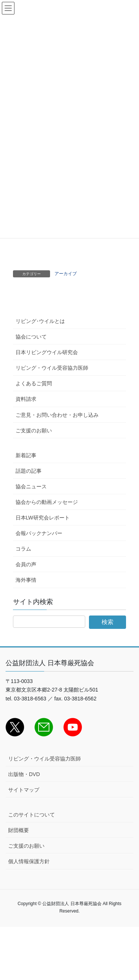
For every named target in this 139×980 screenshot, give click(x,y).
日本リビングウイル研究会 (47, 352)
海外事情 (26, 580)
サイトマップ (24, 790)
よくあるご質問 (34, 383)
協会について (31, 337)
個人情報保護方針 (29, 861)
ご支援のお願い (34, 430)
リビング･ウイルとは (40, 321)
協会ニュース (31, 486)
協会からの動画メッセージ (47, 502)
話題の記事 (29, 471)
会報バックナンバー (39, 533)
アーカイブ (66, 274)
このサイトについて (32, 815)
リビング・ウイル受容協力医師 (52, 368)
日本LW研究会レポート (43, 518)
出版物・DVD (24, 774)
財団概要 (19, 830)
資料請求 (26, 399)
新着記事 (26, 455)
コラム (23, 549)
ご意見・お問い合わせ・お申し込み (57, 415)
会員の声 (26, 564)
